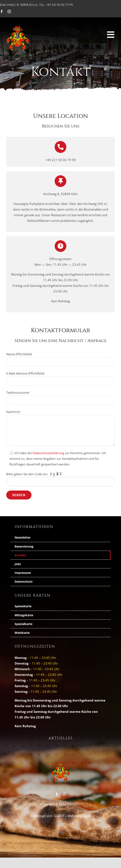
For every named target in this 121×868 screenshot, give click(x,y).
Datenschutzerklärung (74, 472)
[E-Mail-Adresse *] (60, 460)
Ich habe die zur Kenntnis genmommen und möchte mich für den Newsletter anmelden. (61, 478)
